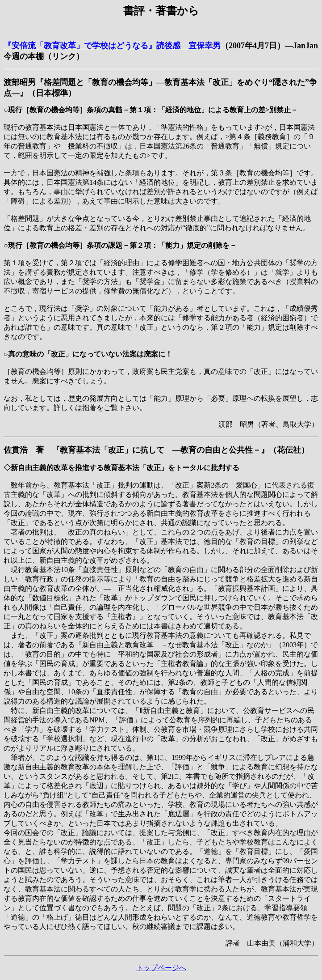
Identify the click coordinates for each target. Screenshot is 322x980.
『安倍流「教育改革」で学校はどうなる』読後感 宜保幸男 (112, 46)
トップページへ (161, 968)
